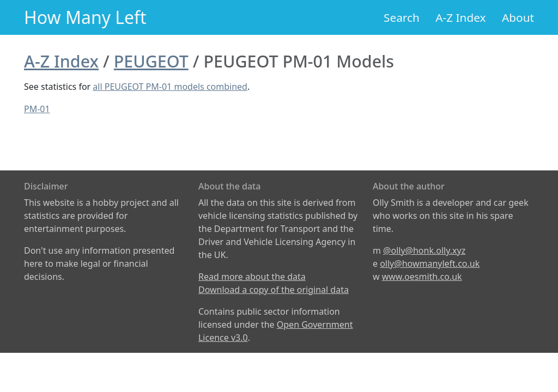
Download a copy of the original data (274, 290)
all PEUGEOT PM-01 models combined (170, 87)
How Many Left (85, 17)
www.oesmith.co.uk (422, 277)
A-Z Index (460, 17)
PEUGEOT (151, 61)
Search (402, 17)
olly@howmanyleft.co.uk (430, 264)
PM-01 (37, 109)
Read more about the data (252, 277)
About (518, 17)
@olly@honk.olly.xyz (424, 250)
